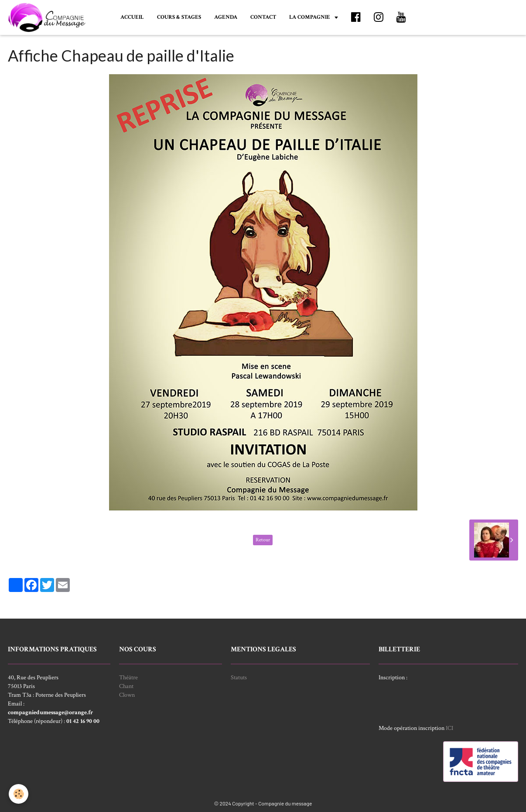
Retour (263, 540)
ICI (449, 728)
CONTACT (263, 17)
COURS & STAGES (179, 17)
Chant (126, 686)
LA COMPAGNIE (310, 17)
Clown (127, 695)
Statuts (239, 678)
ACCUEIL (132, 17)
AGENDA (226, 17)
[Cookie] (19, 794)
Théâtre (128, 678)
